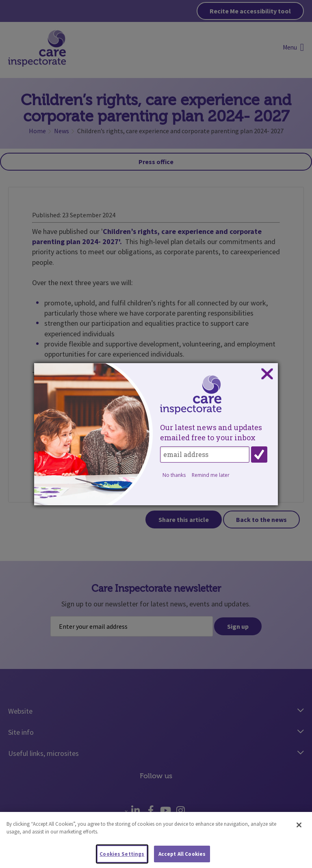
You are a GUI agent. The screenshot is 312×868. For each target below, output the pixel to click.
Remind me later (211, 475)
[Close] (299, 828)
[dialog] (156, 434)
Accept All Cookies (182, 857)
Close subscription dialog (267, 374)
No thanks (174, 475)
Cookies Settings (122, 857)
